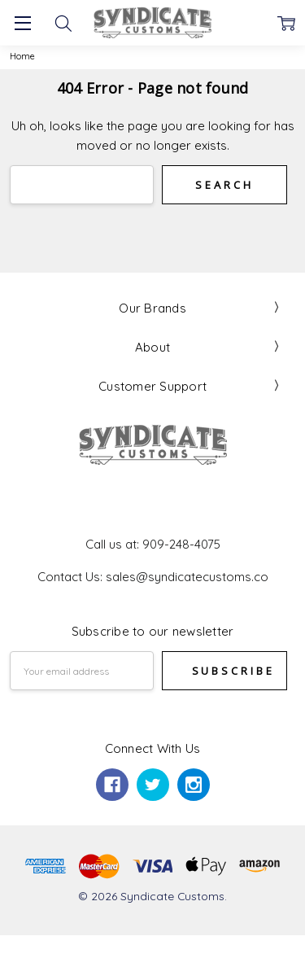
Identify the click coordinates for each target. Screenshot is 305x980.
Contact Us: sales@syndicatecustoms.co (153, 577)
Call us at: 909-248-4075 (153, 544)
